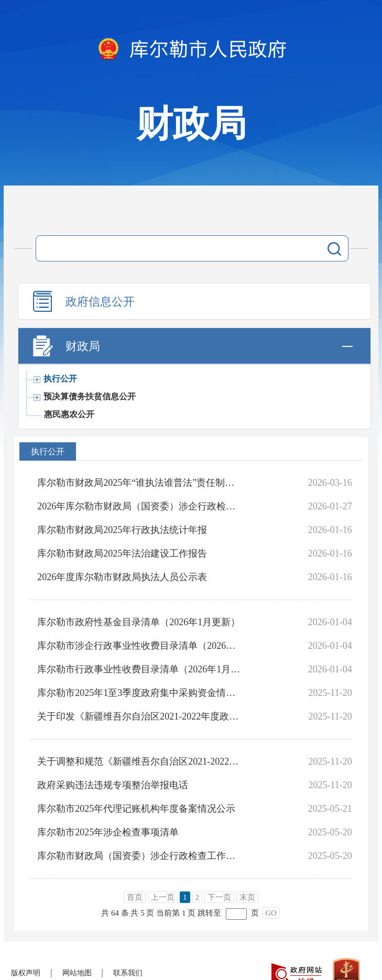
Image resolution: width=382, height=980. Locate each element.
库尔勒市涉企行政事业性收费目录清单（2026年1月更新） (139, 646)
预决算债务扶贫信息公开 (90, 396)
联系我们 (128, 973)
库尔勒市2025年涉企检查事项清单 (108, 832)
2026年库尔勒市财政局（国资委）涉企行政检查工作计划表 (139, 506)
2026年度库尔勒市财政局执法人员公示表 (122, 577)
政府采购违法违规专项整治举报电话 (113, 785)
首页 (135, 897)
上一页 (163, 897)
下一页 (219, 897)
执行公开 (60, 379)
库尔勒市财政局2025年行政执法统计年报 (122, 530)
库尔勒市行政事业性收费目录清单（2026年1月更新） (139, 669)
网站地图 (77, 973)
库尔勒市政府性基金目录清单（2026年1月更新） (139, 622)
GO (271, 913)
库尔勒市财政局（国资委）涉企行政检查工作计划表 (139, 856)
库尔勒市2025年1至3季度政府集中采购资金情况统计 (139, 693)
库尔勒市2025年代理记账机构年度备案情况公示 (136, 809)
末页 (247, 897)
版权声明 (26, 973)
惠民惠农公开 (69, 414)
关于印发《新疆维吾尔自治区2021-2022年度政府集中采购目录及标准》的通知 (139, 716)
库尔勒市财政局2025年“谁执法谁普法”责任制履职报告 (139, 483)
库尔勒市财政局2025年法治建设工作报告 (122, 553)
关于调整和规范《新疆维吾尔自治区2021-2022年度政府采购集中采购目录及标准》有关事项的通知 (139, 761)
